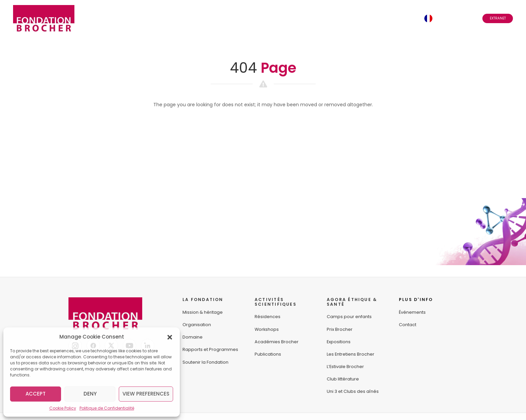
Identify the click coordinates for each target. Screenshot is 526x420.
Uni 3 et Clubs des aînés (353, 391)
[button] (170, 337)
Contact (403, 18)
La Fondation (131, 18)
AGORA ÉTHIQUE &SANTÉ (352, 302)
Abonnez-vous (362, 18)
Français (450, 18)
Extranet (498, 18)
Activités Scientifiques (191, 18)
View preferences (146, 394)
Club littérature (343, 379)
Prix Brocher (340, 329)
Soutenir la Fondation (205, 362)
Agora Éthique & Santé (263, 18)
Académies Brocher (277, 342)
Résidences (268, 317)
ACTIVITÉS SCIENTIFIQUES (276, 302)
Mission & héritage (203, 312)
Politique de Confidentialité (107, 408)
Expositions (339, 342)
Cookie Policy (63, 408)
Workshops (267, 329)
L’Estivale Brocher (345, 367)
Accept (36, 394)
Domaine (193, 337)
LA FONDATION (203, 299)
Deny (90, 394)
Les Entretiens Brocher (351, 354)
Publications (268, 354)
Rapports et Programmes (210, 349)
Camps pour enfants (349, 317)
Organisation (197, 325)
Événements (317, 18)
